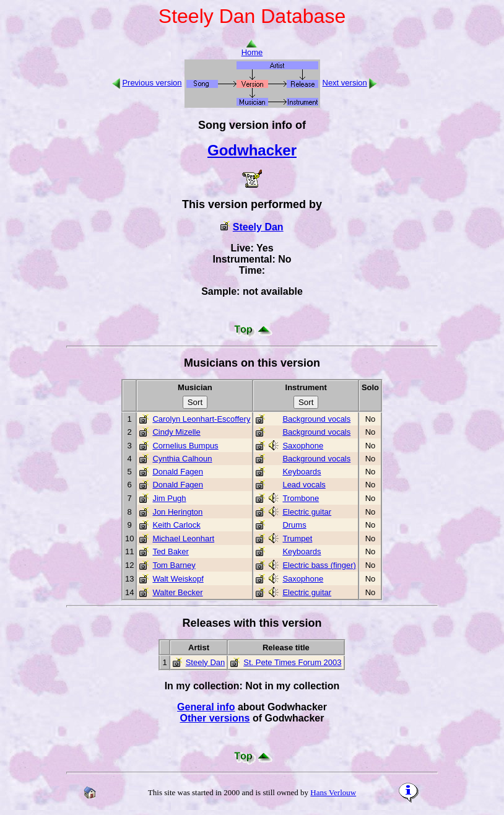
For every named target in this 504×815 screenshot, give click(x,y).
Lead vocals (304, 485)
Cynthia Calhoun (182, 459)
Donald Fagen (178, 472)
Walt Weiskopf (178, 579)
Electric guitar (307, 512)
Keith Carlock (176, 525)
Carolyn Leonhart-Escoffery (201, 419)
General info (206, 707)
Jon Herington (177, 512)
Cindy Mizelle (176, 432)
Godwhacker (252, 150)
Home (252, 49)
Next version (345, 83)
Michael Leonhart (183, 538)
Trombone (301, 498)
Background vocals (316, 419)
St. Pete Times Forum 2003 (292, 662)
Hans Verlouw (333, 792)
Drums (294, 525)
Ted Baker (171, 551)
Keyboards (302, 472)
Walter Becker (177, 592)
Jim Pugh (169, 498)
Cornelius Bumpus (185, 446)
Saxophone (303, 446)
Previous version (152, 83)
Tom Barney (174, 565)
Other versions (215, 718)
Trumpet (297, 538)
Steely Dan (258, 227)
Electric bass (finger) (319, 565)
